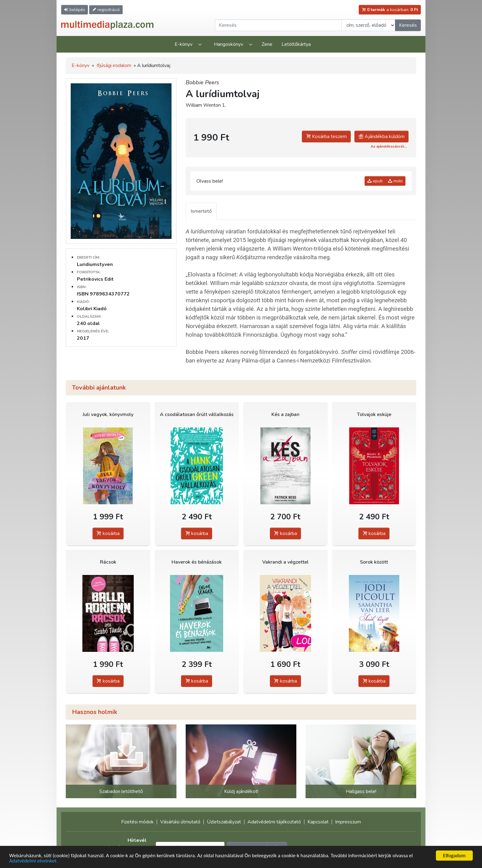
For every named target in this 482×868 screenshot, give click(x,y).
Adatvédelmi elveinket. (34, 861)
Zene (267, 44)
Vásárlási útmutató (180, 822)
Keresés (408, 25)
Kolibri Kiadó (92, 309)
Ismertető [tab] (201, 211)
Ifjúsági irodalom (114, 65)
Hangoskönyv (229, 44)
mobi (395, 181)
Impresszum (348, 822)
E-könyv (184, 44)
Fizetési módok (137, 822)
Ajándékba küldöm (381, 137)
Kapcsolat (318, 822)
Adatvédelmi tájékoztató (274, 822)
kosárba (108, 533)
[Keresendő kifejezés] (278, 25)
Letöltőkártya (296, 44)
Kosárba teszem (326, 137)
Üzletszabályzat (224, 822)
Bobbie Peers (202, 82)
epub (375, 181)
